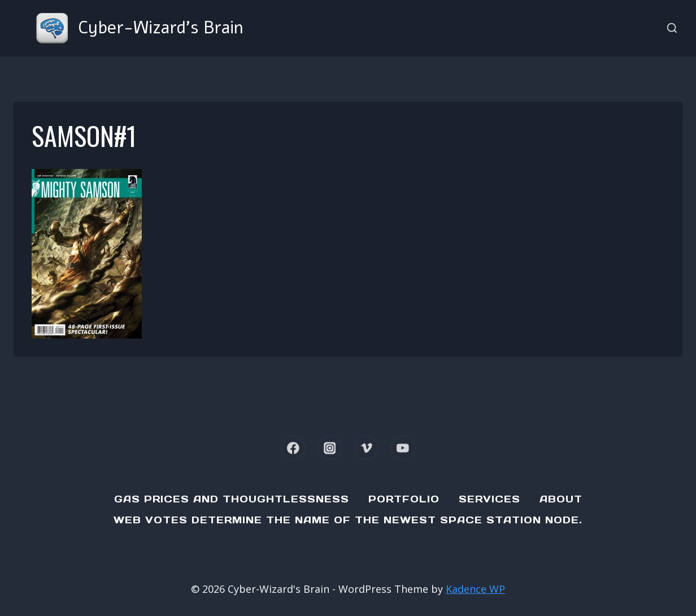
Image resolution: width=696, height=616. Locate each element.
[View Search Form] (672, 29)
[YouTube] (403, 448)
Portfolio (404, 499)
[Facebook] (293, 448)
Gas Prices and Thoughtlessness (232, 499)
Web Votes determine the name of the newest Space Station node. (348, 520)
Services (490, 499)
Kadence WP (475, 589)
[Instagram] (330, 448)
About (561, 499)
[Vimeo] (366, 448)
